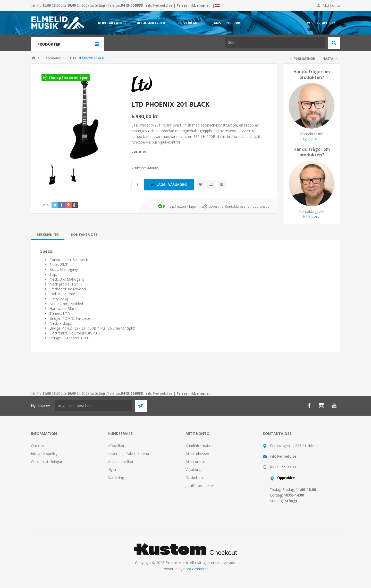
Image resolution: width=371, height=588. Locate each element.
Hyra (112, 470)
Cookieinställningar (47, 462)
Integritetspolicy (44, 454)
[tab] (48, 234)
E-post (311, 139)
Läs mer (139, 151)
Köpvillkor (116, 446)
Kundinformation (200, 446)
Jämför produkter (200, 486)
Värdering (116, 478)
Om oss (37, 446)
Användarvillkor (121, 462)
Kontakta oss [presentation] (84, 234)
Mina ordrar (195, 462)
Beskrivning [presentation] (48, 234)
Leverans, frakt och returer (130, 454)
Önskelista (194, 478)
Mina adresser (197, 454)
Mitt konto (331, 5)
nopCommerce (196, 569)
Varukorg (193, 470)
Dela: (45, 205)
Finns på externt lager (68, 78)
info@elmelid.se (159, 5)
